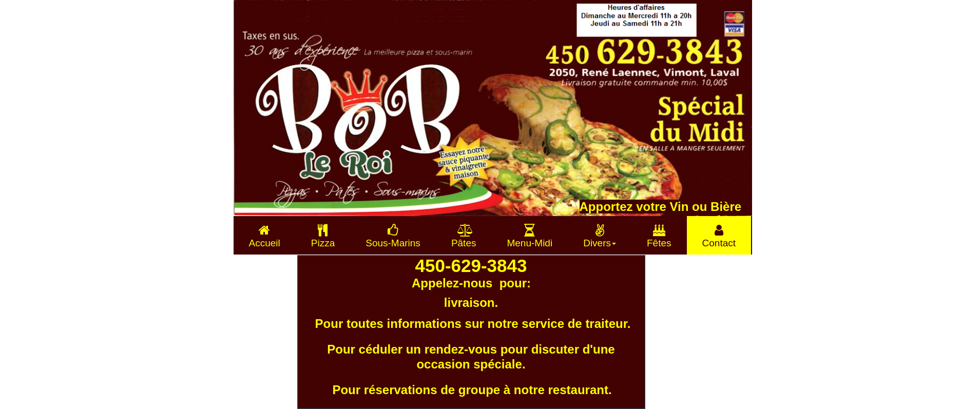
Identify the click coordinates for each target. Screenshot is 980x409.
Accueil (265, 236)
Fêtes (659, 236)
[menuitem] (265, 235)
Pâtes (464, 236)
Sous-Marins (393, 236)
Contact (719, 236)
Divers (600, 236)
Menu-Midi (530, 236)
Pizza (323, 236)
